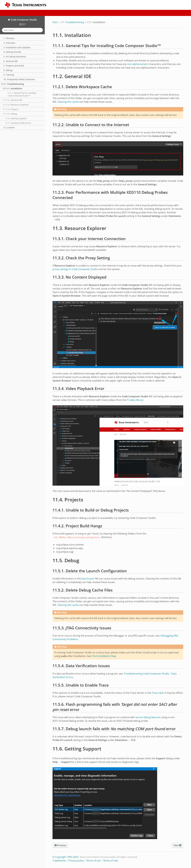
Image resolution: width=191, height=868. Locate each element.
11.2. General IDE (13, 100)
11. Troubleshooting (13, 84)
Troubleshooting (73, 22)
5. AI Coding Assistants (15, 57)
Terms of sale (110, 861)
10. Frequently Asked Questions (19, 79)
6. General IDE (11, 61)
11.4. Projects (11, 109)
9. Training (9, 75)
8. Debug (8, 70)
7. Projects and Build (14, 66)
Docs (55, 22)
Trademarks (59, 861)
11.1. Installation (13, 88)
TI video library (135, 400)
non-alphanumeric (138, 64)
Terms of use (93, 861)
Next (177, 845)
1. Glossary (9, 38)
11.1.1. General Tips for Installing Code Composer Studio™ (22, 94)
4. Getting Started (12, 52)
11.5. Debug (10, 114)
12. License (9, 127)
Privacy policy (76, 861)
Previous (60, 845)
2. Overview (9, 43)
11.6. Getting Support (16, 118)
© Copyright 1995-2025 (65, 857)
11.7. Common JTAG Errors (18, 123)
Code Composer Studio (24, 20)
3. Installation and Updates (17, 47)
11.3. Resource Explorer (16, 105)
